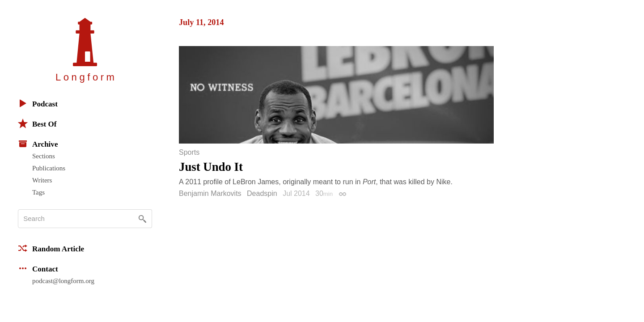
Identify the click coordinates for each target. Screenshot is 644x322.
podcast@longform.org (63, 281)
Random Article (51, 248)
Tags (38, 192)
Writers (42, 180)
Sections (44, 156)
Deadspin (262, 193)
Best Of (37, 123)
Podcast (38, 103)
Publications (49, 168)
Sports (189, 153)
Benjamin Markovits (210, 193)
